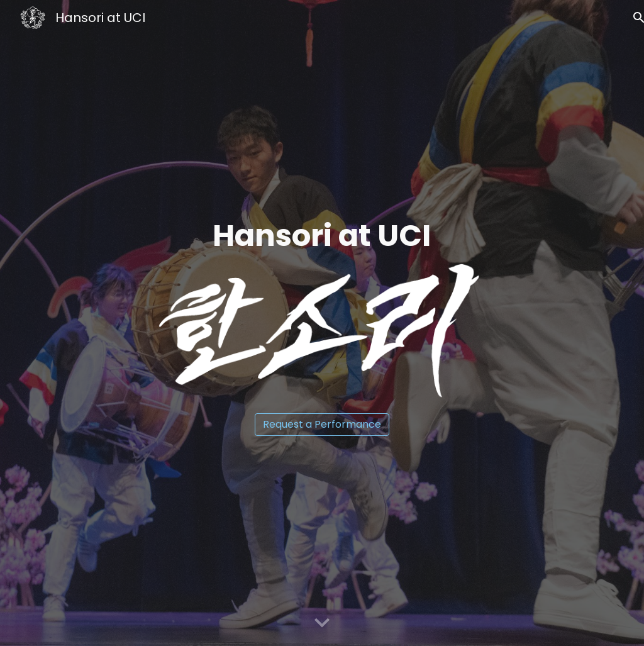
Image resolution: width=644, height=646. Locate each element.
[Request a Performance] (322, 424)
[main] (322, 236)
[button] (322, 623)
